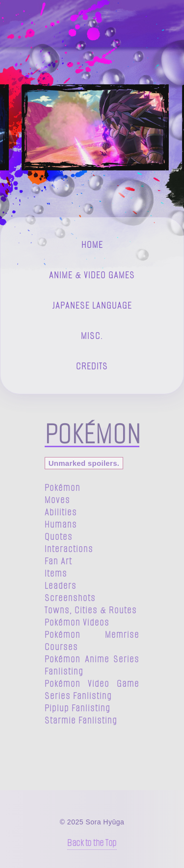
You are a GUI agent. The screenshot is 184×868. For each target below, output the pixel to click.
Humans (61, 524)
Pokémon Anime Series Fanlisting (92, 665)
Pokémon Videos (77, 622)
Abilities (61, 512)
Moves (57, 500)
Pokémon (63, 488)
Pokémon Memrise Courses (92, 641)
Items (56, 573)
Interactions (69, 549)
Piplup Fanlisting (78, 708)
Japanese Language (92, 305)
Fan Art (58, 561)
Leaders (61, 586)
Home (92, 245)
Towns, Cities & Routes (91, 610)
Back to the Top (92, 843)
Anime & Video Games (92, 275)
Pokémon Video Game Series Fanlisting (92, 690)
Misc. (92, 336)
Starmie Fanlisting (81, 720)
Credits (92, 366)
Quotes (59, 537)
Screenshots (70, 598)
